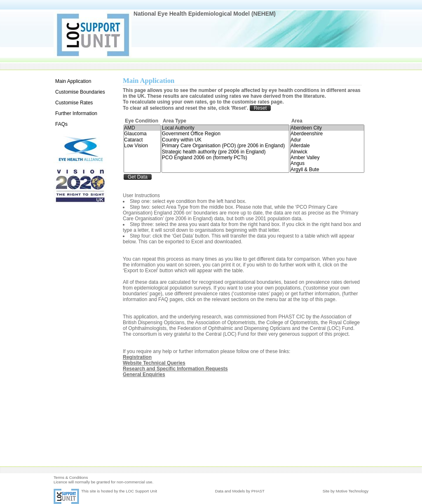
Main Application (73, 81)
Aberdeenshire (327, 134)
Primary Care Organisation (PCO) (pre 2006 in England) (225, 146)
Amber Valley (327, 158)
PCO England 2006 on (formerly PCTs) (225, 158)
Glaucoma (142, 134)
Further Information (76, 113)
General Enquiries (144, 374)
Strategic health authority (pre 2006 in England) (225, 152)
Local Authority (225, 128)
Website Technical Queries (154, 363)
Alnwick (327, 152)
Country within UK (225, 140)
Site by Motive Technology (346, 491)
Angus (327, 163)
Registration (137, 357)
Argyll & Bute (327, 170)
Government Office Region (225, 134)
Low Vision (142, 146)
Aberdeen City (327, 128)
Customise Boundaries (80, 92)
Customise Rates (74, 103)
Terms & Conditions (71, 477)
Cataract (142, 140)
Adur (327, 140)
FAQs (61, 124)
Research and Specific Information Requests (175, 369)
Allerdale (327, 146)
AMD (142, 128)
